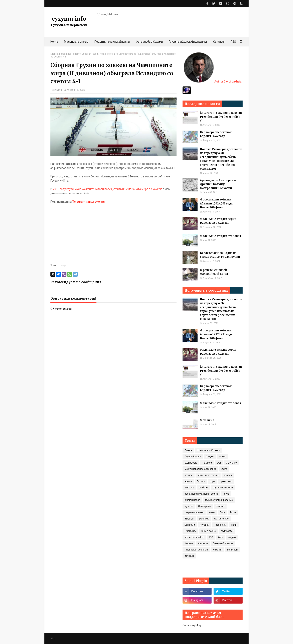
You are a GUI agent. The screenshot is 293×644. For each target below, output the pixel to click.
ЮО (211, 537)
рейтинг (220, 506)
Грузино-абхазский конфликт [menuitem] (188, 42)
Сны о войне (209, 531)
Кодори (189, 543)
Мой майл (207, 420)
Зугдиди (189, 519)
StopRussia (191, 463)
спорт (76, 54)
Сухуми (210, 457)
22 (52, 639)
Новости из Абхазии (208, 450)
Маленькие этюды (208, 475)
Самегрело (204, 506)
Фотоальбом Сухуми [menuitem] (149, 42)
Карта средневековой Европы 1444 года (216, 134)
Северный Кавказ (223, 543)
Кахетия (217, 550)
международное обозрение (200, 469)
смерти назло (192, 500)
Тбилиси (207, 463)
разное (189, 475)
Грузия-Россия (193, 457)
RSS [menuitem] (233, 42)
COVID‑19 (231, 463)
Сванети (203, 543)
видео (232, 537)
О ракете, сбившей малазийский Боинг (214, 272)
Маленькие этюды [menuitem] (76, 42)
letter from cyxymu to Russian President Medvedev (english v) (221, 117)
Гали (234, 525)
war (219, 463)
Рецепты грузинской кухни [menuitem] (112, 42)
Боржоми (190, 525)
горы (213, 481)
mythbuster (227, 531)
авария (228, 475)
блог (221, 537)
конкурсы (233, 550)
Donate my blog (192, 625)
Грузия (188, 450)
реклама (204, 519)
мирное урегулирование (219, 500)
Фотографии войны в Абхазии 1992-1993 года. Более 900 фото (217, 203)
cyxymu (58, 90)
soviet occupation (194, 537)
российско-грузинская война (201, 494)
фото (224, 469)
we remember (222, 519)
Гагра (233, 512)
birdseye (189, 488)
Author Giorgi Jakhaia (213, 82)
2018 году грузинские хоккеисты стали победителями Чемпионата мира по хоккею (108, 189)
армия (188, 481)
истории (189, 556)
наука (226, 494)
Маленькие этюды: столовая (220, 236)
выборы (203, 488)
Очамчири (190, 531)
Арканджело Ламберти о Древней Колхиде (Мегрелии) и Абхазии (218, 184)
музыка (189, 506)
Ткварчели (220, 525)
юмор (212, 512)
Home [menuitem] (54, 42)
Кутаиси (205, 525)
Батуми (201, 481)
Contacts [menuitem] (219, 42)
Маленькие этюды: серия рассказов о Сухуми (218, 221)
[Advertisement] (113, 232)
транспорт (226, 481)
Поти (222, 512)
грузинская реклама (196, 550)
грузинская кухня (223, 488)
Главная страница (61, 54)
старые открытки (194, 512)
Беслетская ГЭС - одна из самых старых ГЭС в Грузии (220, 255)
